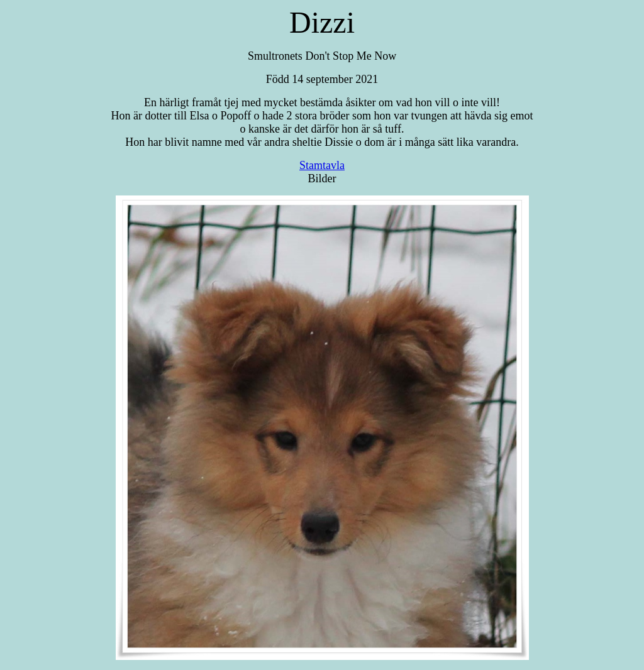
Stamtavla (322, 165)
